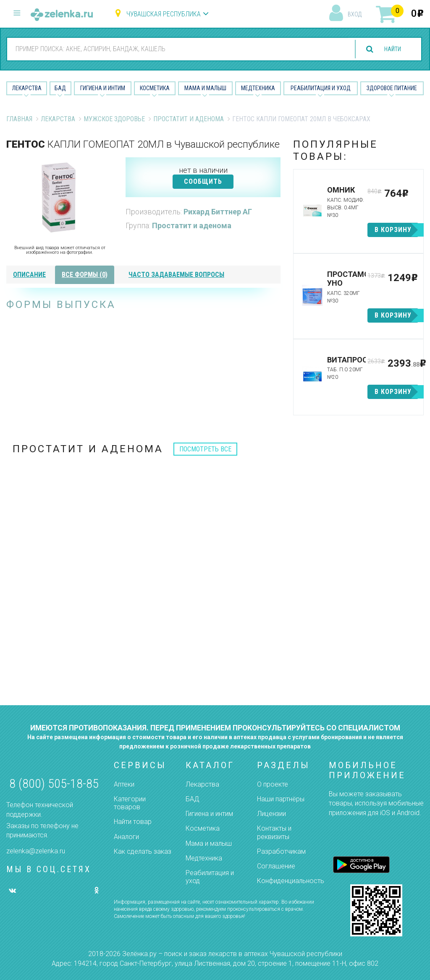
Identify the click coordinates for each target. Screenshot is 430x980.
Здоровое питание (392, 88)
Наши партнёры (281, 799)
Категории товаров (130, 803)
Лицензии (271, 814)
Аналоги (126, 837)
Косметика (155, 88)
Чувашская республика (164, 14)
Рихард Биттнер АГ (218, 212)
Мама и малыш (205, 88)
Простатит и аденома (189, 119)
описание (29, 275)
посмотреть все (205, 449)
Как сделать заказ (143, 851)
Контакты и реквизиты (274, 832)
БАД (60, 88)
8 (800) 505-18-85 (54, 783)
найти (389, 49)
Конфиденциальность (291, 881)
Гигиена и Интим (103, 88)
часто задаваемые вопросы (176, 275)
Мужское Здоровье (114, 119)
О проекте (273, 784)
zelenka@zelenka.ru (36, 851)
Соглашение (276, 866)
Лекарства (27, 88)
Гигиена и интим (209, 814)
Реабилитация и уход (321, 88)
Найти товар (133, 822)
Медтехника (258, 88)
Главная (19, 119)
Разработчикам (281, 851)
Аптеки (124, 784)
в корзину (393, 230)
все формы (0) (85, 275)
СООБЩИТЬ (203, 181)
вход (355, 14)
